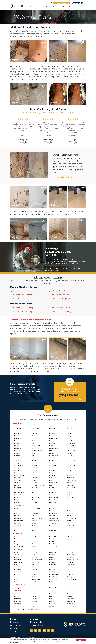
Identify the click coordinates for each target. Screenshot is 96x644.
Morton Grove (53, 446)
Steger (69, 453)
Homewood (35, 465)
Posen (51, 495)
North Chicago (54, 577)
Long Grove (53, 567)
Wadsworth (70, 572)
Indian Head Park (37, 468)
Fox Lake (17, 574)
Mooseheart (53, 539)
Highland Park (36, 562)
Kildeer (34, 480)
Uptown (69, 475)
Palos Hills (52, 485)
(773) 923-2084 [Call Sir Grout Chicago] (79, 3)
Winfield (69, 521)
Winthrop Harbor (72, 579)
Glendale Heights (37, 518)
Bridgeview (18, 451)
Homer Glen (35, 601)
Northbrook (53, 458)
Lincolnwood (36, 500)
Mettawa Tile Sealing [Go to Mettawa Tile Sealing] (22, 299)
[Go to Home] (22, 6)
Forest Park (35, 426)
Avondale (17, 431)
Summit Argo (71, 465)
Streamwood (71, 460)
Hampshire (53, 536)
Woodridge (70, 526)
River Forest (53, 502)
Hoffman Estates (37, 460)
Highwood (35, 565)
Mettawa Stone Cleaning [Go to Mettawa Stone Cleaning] (23, 308)
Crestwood (18, 480)
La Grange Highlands (38, 485)
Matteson (52, 431)
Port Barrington (54, 582)
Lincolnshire (53, 562)
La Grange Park (37, 488)
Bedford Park (18, 438)
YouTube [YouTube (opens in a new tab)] (44, 631)
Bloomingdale (18, 521)
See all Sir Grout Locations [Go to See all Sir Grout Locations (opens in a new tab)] (40, 610)
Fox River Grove (54, 588)
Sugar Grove (71, 539)
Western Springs (72, 480)
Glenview (34, 436)
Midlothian (52, 443)
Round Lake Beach (72, 560)
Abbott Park (18, 552)
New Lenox (52, 604)
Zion (68, 582)
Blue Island (18, 448)
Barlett (16, 513)
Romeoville (70, 596)
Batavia (17, 516)
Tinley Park (70, 473)
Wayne (69, 508)
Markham (52, 429)
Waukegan (70, 577)
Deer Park (17, 485)
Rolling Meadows (72, 436)
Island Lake (35, 572)
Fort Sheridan (18, 572)
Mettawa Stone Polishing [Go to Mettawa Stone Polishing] (61, 312)
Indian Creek (36, 567)
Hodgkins (35, 458)
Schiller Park (70, 446)
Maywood (52, 433)
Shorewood (70, 599)
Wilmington (70, 604)
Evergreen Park (19, 500)
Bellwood (17, 441)
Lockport (34, 606)
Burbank (17, 458)
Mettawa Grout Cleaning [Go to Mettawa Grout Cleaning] (61, 291)
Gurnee (34, 555)
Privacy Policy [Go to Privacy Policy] (60, 640)
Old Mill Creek (53, 579)
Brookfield (17, 456)
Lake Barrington (37, 579)
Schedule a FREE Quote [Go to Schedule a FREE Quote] (62, 3)
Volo (68, 569)
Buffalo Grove (18, 562)
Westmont (70, 513)
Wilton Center (71, 606)
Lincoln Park (35, 497)
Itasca (34, 523)
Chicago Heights (19, 465)
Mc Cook (52, 436)
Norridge (52, 453)
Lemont (34, 495)
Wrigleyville (70, 497)
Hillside (34, 456)
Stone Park (70, 458)
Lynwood (35, 502)
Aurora (16, 511)
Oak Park (52, 470)
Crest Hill (17, 606)
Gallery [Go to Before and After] (59, 7)
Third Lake (70, 562)
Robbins (69, 433)
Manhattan (53, 594)
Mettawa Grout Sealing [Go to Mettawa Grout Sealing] (23, 295)
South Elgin (70, 536)
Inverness (35, 470)
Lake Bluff (35, 582)
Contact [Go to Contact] (83, 7)
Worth (69, 495)
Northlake (52, 463)
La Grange (35, 483)
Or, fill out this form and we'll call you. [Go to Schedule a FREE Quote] (70, 399)
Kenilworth (35, 478)
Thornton (70, 470)
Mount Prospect (54, 448)
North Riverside (54, 456)
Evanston (17, 497)
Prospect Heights (54, 497)
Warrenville (53, 530)
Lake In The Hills (71, 588)
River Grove (70, 426)
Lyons (51, 426)
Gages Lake (18, 577)
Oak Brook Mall (54, 518)
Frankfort (35, 599)
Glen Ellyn (35, 516)
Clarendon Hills (19, 528)
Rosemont (70, 438)
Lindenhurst (53, 565)
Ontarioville (53, 523)
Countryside (18, 478)
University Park (71, 601)
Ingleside (34, 569)
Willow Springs (71, 488)
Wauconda (70, 574)
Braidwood (18, 601)
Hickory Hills (35, 453)
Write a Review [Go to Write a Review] (51, 3)
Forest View (35, 429)
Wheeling (70, 483)
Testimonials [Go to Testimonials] (74, 7)
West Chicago (71, 511)
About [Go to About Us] (65, 7)
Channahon (18, 604)
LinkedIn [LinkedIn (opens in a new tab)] (48, 631)
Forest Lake (18, 569)
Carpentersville (19, 546)
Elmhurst (34, 511)
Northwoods (53, 513)
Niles (51, 451)
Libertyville (52, 560)
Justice (34, 475)
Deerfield (17, 567)
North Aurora (53, 541)
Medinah (52, 508)
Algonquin (17, 588)
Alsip (16, 426)
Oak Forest (53, 465)
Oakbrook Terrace (55, 521)
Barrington (17, 433)
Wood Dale (70, 523)
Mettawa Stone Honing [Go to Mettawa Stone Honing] (22, 312)
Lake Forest (53, 552)
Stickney (69, 456)
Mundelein (52, 572)
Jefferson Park (36, 473)
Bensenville (18, 518)
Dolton (16, 490)
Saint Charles (53, 546)
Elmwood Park (19, 495)
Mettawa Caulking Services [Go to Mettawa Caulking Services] (62, 299)
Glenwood (35, 438)
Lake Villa (52, 555)
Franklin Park (36, 431)
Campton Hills (18, 544)
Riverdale (70, 429)
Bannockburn (18, 557)
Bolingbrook (18, 599)
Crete (16, 483)
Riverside (69, 431)
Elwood (34, 596)
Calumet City (18, 460)
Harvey (34, 448)
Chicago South (19, 470)
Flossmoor (17, 502)
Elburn (34, 539)
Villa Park (52, 528)
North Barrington (54, 574)
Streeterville (70, 463)
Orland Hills (53, 475)
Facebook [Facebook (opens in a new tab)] (36, 631)
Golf (33, 443)
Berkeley (17, 443)
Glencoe (34, 433)
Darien (16, 530)
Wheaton (70, 516)
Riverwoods (70, 555)
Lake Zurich (53, 557)
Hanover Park (36, 446)
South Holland (71, 451)
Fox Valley (35, 513)
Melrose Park (53, 438)
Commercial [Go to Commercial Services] (50, 7)
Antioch (17, 555)
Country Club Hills (20, 475)
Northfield (52, 460)
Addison (17, 508)
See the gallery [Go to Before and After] (65, 177)
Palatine (52, 480)
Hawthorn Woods (37, 560)
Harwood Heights (37, 451)
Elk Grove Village (19, 492)
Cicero (16, 473)
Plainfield (70, 594)
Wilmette (69, 490)
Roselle (51, 526)
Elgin (33, 541)
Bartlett (17, 436)
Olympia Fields (54, 473)
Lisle (33, 528)
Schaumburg (71, 443)
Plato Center (53, 544)
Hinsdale (34, 521)
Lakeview (35, 490)
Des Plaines (18, 488)
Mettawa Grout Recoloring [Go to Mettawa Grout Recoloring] (24, 291)
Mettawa (52, 569)
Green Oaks (35, 552)
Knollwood (35, 577)
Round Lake (70, 557)
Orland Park (53, 478)
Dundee (34, 536)
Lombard (35, 530)
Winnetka (70, 492)
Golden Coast (36, 441)
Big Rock (17, 541)
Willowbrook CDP (72, 518)
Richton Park (53, 500)
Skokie (69, 448)
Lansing (34, 492)
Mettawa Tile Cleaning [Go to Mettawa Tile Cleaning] (60, 295)
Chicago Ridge (19, 468)
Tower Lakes (71, 565)
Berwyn (16, 446)
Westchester (71, 478)
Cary (33, 588)
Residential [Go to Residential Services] (40, 7)
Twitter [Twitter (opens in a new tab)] (40, 631)
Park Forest (53, 490)
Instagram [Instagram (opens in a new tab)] (31, 631)
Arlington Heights (19, 429)
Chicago (17, 463)
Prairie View (70, 552)
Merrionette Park (54, 441)
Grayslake (17, 579)
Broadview (17, 453)
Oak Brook (52, 516)
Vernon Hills (70, 567)
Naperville (52, 511)
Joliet (33, 604)
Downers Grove (36, 508)
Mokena (52, 596)
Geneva (34, 544)
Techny (69, 468)
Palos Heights (53, 483)
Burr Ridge (17, 523)
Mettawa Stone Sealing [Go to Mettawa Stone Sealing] (60, 308)
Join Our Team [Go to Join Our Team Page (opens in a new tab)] (37, 625)
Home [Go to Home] (13, 619)
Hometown (35, 463)
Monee (51, 599)
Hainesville (35, 557)
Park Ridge (53, 492)
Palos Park (52, 488)
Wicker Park (70, 485)
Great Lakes (18, 582)
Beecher (17, 596)
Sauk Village (70, 441)
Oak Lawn (52, 468)
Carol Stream (18, 526)
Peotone (52, 606)
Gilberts (34, 546)
